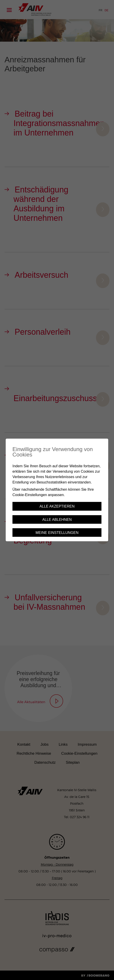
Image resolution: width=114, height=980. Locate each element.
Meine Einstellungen (57, 533)
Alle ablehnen (57, 519)
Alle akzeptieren (57, 506)
